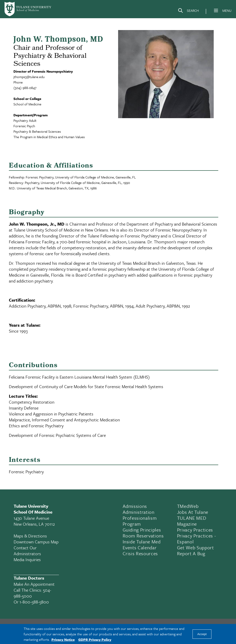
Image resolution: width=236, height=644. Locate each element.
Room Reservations (143, 536)
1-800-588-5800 (34, 602)
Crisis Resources (140, 553)
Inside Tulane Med (142, 542)
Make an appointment (34, 584)
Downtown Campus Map (36, 542)
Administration (139, 512)
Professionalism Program (140, 521)
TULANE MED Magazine (192, 521)
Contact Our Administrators (27, 551)
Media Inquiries (27, 559)
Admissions (135, 506)
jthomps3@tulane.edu (29, 77)
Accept (202, 634)
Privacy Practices (195, 530)
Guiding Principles (142, 530)
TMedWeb (188, 506)
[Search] (188, 11)
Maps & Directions (30, 536)
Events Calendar (140, 547)
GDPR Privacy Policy (95, 639)
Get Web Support (195, 547)
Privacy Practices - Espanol (197, 539)
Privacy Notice (63, 639)
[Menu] (216, 10)
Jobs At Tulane (193, 512)
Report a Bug (191, 553)
